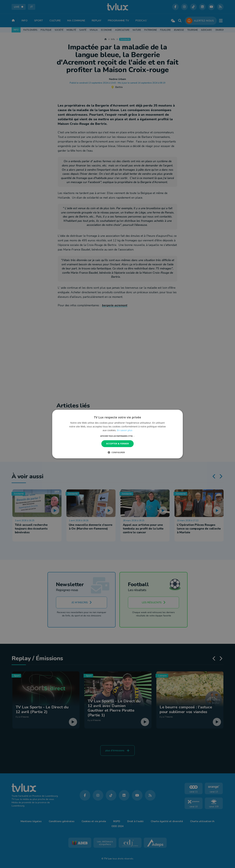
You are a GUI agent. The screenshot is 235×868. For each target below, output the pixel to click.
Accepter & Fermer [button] (118, 444)
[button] (118, 436)
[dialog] (117, 434)
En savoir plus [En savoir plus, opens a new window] (125, 430)
